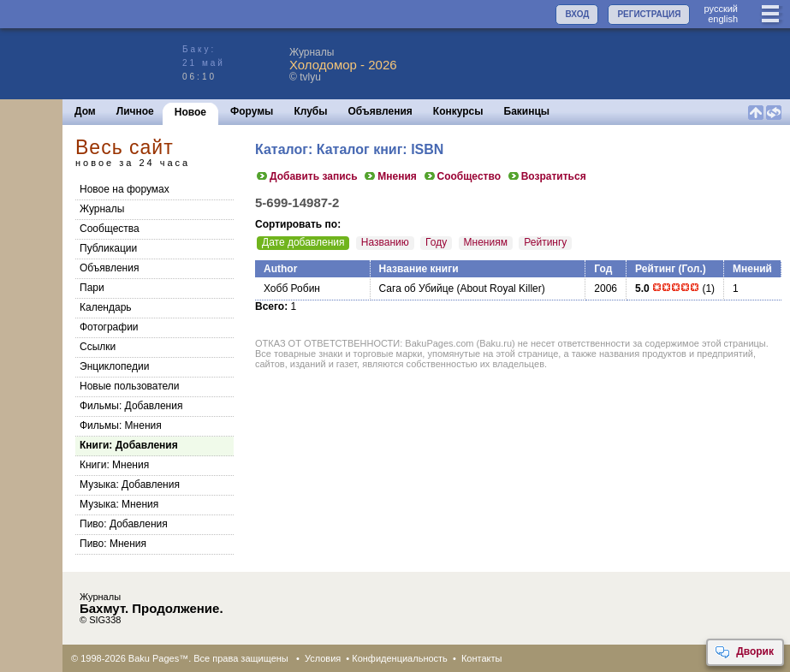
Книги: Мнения (114, 465)
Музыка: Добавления (130, 485)
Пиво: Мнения (113, 544)
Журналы (102, 209)
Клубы (310, 111)
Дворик (744, 652)
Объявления (380, 111)
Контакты (482, 658)
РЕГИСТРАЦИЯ (649, 14)
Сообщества (110, 229)
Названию (385, 242)
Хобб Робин (292, 288)
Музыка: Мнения (119, 504)
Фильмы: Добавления (131, 406)
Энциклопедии (114, 366)
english (723, 19)
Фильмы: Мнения (121, 425)
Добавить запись (306, 176)
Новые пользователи (130, 386)
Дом (85, 111)
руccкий (721, 9)
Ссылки (98, 347)
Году (436, 242)
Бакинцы (527, 111)
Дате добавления (303, 242)
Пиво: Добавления (124, 524)
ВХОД (577, 14)
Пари (92, 288)
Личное (135, 111)
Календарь (106, 307)
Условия (323, 658)
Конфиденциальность (400, 658)
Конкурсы (458, 111)
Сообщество (462, 176)
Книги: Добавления (129, 445)
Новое (190, 112)
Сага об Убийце (417, 288)
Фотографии (109, 327)
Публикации (108, 248)
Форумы (252, 111)
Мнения (390, 176)
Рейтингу (545, 242)
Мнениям (486, 242)
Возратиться (546, 176)
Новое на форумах (125, 189)
